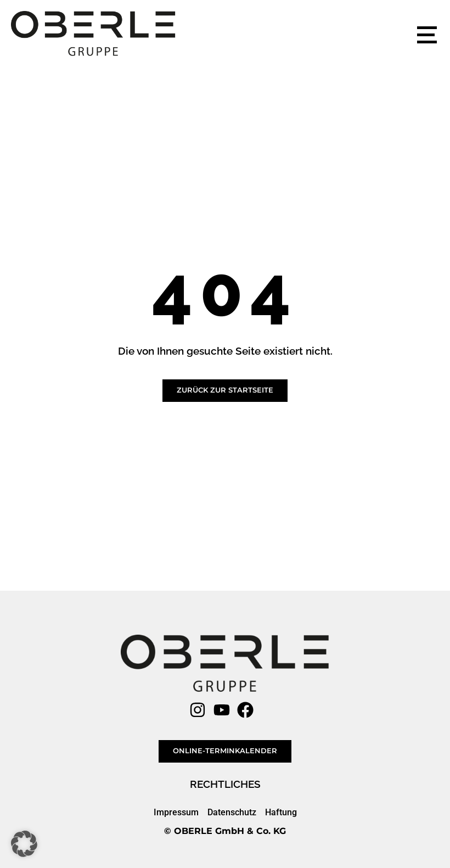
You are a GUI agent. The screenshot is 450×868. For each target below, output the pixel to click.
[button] (24, 844)
